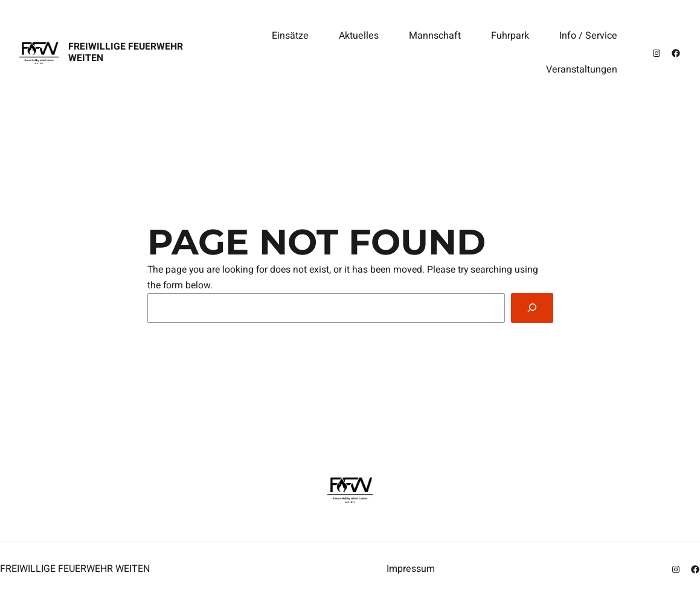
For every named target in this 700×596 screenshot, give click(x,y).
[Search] (532, 308)
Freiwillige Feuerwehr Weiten (126, 52)
